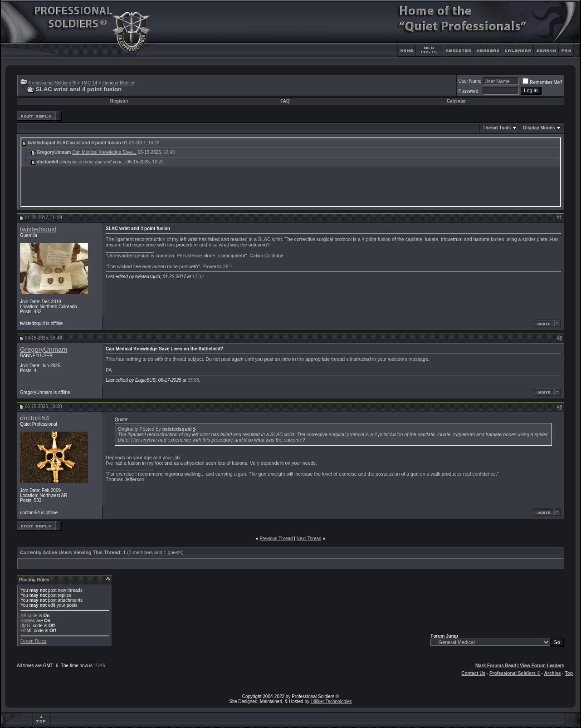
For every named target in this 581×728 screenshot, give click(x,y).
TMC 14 (89, 83)
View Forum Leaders (542, 666)
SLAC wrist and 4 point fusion (89, 143)
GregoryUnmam (44, 349)
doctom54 (34, 418)
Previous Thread (276, 539)
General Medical (119, 83)
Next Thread (309, 539)
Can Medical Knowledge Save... (104, 152)
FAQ (285, 101)
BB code (29, 616)
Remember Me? (542, 82)
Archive (553, 673)
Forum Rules (33, 641)
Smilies (28, 621)
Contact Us (473, 673)
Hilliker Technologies (331, 701)
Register (119, 101)
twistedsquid (38, 229)
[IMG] (26, 626)
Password (469, 91)
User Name (470, 81)
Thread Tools (497, 128)
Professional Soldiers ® (52, 83)
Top (569, 673)
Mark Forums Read (496, 666)
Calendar (456, 101)
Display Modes (539, 128)
